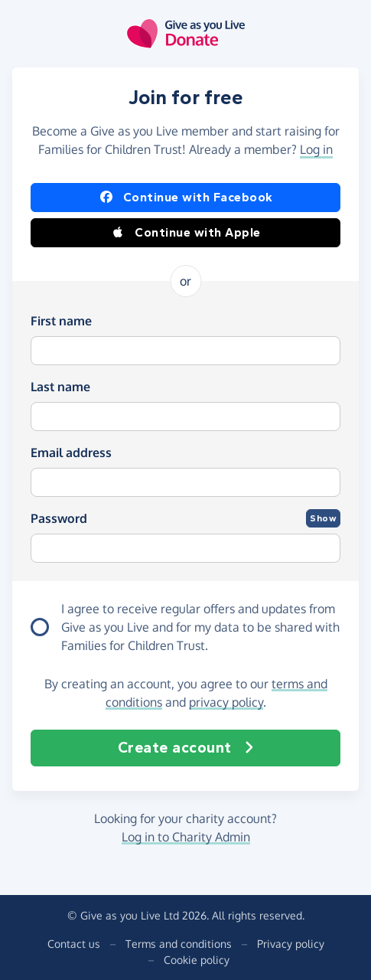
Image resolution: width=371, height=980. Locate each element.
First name (61, 321)
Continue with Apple (185, 233)
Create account (186, 748)
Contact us (74, 944)
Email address (71, 452)
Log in (316, 149)
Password (59, 518)
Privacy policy (291, 944)
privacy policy (226, 702)
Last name (60, 387)
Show (323, 518)
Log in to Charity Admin (186, 837)
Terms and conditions (179, 944)
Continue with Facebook (186, 198)
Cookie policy (197, 960)
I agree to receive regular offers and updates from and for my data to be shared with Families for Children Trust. (200, 627)
